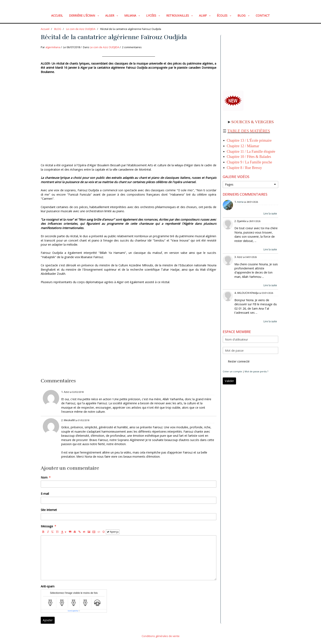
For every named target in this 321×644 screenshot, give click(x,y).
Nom (44, 477)
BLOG (242, 15)
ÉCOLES (223, 15)
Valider (229, 381)
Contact (263, 15)
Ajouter (48, 620)
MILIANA (131, 15)
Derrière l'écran (82, 15)
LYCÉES (152, 15)
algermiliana (53, 47)
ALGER (110, 15)
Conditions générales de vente (161, 636)
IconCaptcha (73, 611)
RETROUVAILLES (178, 15)
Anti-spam (48, 586)
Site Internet (49, 510)
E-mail (45, 494)
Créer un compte (232, 371)
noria (240, 202)
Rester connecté (236, 361)
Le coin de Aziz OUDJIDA (81, 29)
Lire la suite (270, 214)
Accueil (57, 15)
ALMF (203, 15)
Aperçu (113, 532)
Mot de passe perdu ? (256, 371)
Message (47, 526)
